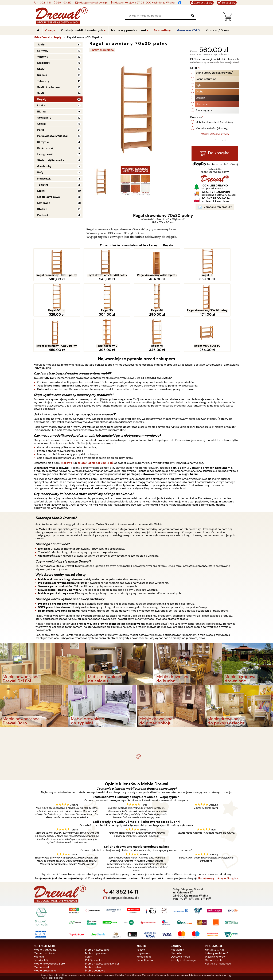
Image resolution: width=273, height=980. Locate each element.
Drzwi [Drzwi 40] (41, 191)
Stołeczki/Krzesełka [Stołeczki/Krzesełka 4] (51, 160)
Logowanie (143, 920)
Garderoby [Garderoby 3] (44, 166)
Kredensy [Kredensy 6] (44, 63)
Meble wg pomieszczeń (129, 30)
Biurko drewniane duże (136, 740)
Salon (89, 923)
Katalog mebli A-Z (216, 920)
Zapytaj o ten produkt (215, 208)
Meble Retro (93, 933)
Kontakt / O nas (215, 916)
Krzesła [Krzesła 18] (42, 75)
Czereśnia (202, 104)
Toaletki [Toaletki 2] (43, 185)
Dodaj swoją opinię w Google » (218, 845)
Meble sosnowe (95, 937)
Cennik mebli (213, 926)
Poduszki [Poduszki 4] (43, 215)
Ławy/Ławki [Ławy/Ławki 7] (45, 154)
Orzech (200, 98)
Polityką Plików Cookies (128, 975)
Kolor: (195, 68)
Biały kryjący (204, 111)
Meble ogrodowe (96, 920)
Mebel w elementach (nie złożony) (215, 122)
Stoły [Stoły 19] (41, 69)
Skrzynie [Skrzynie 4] (43, 142)
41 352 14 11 (43, 3)
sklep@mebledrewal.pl (93, 3)
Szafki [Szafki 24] (41, 93)
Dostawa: (197, 117)
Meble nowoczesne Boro (49, 930)
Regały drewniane (102, 50)
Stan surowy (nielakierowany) (214, 73)
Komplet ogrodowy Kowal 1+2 (137, 708)
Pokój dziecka (94, 926)
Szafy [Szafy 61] (41, 44)
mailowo (67, 429)
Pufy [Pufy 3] (40, 172)
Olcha (200, 92)
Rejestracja (144, 923)
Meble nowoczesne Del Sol (102, 930)
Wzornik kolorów (215, 923)
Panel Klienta (145, 926)
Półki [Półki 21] (41, 130)
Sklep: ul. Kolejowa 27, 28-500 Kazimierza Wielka (144, 3)
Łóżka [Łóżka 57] (41, 105)
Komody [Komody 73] (43, 51)
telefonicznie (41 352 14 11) (95, 429)
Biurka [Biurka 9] (41, 112)
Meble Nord (41, 933)
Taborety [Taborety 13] (43, 81)
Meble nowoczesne (97, 916)
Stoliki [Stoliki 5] (41, 124)
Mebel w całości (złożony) (212, 129)
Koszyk (141, 916)
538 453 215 (63, 3)
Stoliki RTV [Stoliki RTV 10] (44, 118)
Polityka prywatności (218, 930)
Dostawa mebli (180, 923)
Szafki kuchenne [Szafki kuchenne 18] (48, 87)
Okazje (50, 30)
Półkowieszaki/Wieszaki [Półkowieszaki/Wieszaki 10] (53, 136)
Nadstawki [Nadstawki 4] (44, 179)
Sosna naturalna (206, 79)
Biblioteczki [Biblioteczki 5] (45, 148)
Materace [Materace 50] (44, 203)
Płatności (177, 920)
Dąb (198, 86)
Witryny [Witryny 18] (43, 57)
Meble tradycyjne (45, 916)
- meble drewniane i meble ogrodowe (136, 699)
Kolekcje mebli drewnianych (82, 30)
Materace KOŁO (188, 30)
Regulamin (177, 916)
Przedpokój (41, 926)
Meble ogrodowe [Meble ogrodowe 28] (49, 197)
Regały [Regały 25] (42, 99)
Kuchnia (39, 923)
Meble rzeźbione (44, 920)
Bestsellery (162, 30)
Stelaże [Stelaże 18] (42, 209)
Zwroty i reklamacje (183, 926)
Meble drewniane (45, 937)
